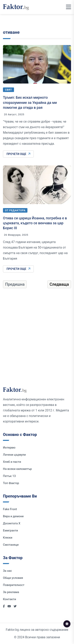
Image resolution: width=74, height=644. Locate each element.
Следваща (59, 284)
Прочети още (18, 154)
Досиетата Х (12, 523)
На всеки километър (17, 469)
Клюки (8, 538)
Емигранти (10, 530)
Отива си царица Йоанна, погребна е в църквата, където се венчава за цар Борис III (35, 223)
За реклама (11, 592)
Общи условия (13, 578)
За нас (7, 571)
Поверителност (14, 585)
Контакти (9, 599)
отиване (11, 32)
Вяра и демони (13, 516)
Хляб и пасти (12, 462)
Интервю (9, 448)
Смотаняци (11, 545)
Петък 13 (9, 476)
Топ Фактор (11, 483)
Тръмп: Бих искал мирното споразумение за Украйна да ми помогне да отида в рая (30, 102)
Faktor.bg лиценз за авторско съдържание (37, 630)
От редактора (15, 210)
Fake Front (10, 509)
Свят (8, 90)
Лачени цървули (14, 455)
